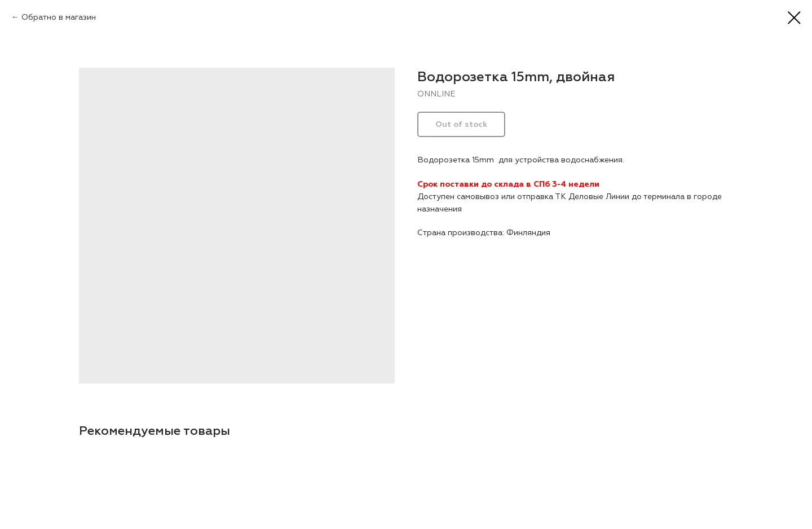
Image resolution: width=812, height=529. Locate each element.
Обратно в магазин (59, 17)
